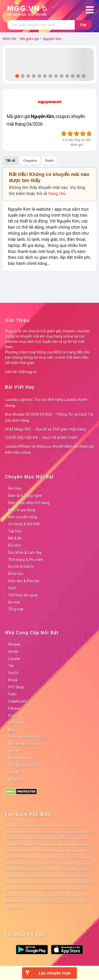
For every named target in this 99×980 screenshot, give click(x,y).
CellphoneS (17, 701)
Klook (13, 680)
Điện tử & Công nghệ (25, 496)
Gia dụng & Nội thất (24, 524)
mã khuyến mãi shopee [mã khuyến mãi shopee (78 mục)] (19, 870)
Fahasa (14, 708)
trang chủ (57, 194)
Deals (49, 161)
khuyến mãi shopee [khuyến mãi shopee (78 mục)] (42, 839)
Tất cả (10, 161)
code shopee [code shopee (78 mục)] (27, 832)
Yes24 (13, 673)
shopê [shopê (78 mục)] (44, 895)
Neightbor (16, 780)
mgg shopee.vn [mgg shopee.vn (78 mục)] (75, 851)
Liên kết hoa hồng (23, 765)
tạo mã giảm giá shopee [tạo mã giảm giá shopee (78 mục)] (61, 902)
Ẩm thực (15, 489)
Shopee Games (21, 758)
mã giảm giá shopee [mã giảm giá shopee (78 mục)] (66, 858)
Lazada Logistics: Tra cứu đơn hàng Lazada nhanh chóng (46, 403)
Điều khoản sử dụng (25, 744)
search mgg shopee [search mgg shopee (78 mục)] (56, 876)
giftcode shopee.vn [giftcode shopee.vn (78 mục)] (82, 832)
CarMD (14, 773)
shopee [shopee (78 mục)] (73, 876)
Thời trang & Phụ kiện (26, 560)
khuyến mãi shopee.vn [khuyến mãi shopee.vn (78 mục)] (69, 839)
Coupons (30, 161)
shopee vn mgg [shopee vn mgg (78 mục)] (30, 895)
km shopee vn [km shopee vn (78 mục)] (24, 845)
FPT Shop (16, 687)
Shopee (14, 644)
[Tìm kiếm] (41, 25)
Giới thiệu (16, 723)
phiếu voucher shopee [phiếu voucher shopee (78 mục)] (29, 876)
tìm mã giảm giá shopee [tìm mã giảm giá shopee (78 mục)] (30, 902)
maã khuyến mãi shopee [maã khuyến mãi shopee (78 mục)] (33, 851)
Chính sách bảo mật (25, 737)
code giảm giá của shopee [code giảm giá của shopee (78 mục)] (21, 826)
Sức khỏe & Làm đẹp (25, 553)
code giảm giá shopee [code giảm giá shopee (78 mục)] (52, 826)
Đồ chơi (14, 545)
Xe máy (14, 602)
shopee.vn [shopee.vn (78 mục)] (85, 876)
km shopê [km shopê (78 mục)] (39, 845)
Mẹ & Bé (15, 538)
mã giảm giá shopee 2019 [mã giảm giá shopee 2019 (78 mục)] (39, 864)
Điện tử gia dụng (22, 510)
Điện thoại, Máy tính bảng (29, 503)
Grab (12, 716)
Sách (12, 588)
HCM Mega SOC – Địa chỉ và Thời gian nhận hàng (45, 429)
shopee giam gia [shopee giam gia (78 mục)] (44, 883)
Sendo (13, 652)
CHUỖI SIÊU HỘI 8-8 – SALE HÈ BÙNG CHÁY (41, 438)
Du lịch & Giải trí (21, 567)
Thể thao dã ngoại (23, 595)
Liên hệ (14, 751)
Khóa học (16, 574)
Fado (12, 694)
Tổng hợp (16, 609)
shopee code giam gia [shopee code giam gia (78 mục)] (19, 883)
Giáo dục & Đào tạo (24, 581)
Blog (12, 730)
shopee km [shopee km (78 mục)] (62, 883)
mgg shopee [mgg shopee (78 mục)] (57, 851)
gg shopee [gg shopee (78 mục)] (62, 832)
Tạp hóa (15, 531)
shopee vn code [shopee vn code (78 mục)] (36, 889)
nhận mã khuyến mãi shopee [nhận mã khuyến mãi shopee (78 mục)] (52, 870)
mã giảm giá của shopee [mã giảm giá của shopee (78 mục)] (37, 858)
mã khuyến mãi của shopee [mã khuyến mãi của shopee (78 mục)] (73, 864)
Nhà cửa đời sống (23, 517)
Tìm (83, 25)
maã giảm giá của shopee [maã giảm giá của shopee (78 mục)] (62, 845)
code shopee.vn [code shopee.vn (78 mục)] (46, 832)
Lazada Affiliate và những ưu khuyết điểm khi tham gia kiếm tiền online (49, 450)
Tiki (11, 666)
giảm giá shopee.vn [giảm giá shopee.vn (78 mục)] (17, 839)
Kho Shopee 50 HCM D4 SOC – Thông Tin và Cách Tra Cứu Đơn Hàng (49, 417)
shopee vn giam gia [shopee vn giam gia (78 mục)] (59, 889)
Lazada (14, 659)
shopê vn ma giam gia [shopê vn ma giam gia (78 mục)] (62, 895)
